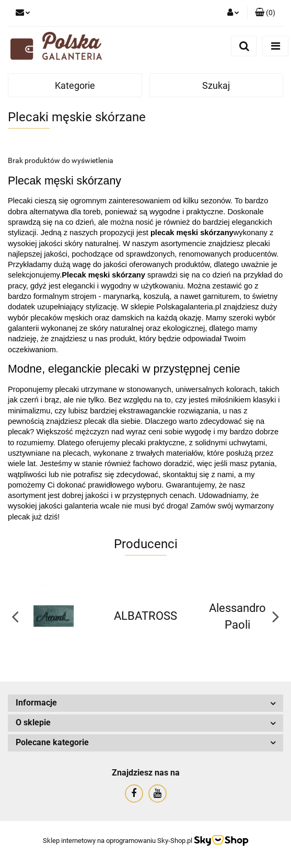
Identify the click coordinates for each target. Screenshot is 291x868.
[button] (265, 13)
